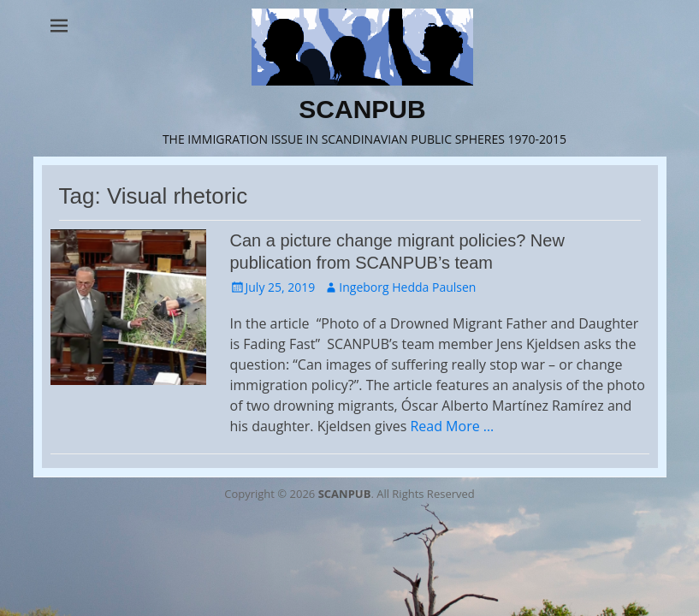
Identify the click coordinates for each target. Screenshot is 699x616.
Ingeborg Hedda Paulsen (407, 287)
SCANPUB (362, 109)
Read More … (452, 426)
